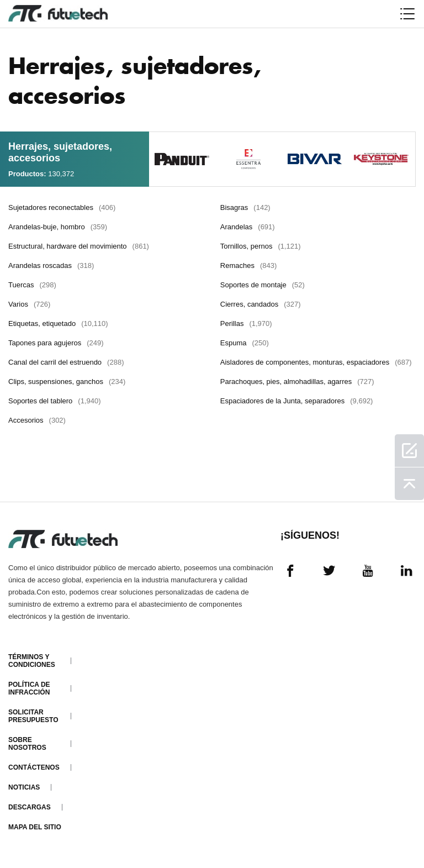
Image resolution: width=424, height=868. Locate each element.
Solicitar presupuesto (33, 716)
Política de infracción (29, 688)
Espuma (245, 343)
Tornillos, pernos (261, 246)
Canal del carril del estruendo (66, 362)
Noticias (24, 787)
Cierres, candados (261, 304)
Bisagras (245, 207)
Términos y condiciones (32, 661)
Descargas (30, 807)
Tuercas (32, 285)
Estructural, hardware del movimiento (79, 246)
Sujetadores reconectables (62, 207)
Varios (29, 304)
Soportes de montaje (263, 285)
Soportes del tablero (55, 401)
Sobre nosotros (27, 744)
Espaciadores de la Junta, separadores (297, 401)
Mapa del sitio (35, 827)
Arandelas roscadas (51, 265)
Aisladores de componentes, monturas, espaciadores (316, 362)
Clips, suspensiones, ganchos (67, 382)
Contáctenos (34, 767)
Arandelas (248, 227)
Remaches (249, 265)
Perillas (246, 323)
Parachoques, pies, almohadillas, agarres (297, 382)
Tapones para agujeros (56, 343)
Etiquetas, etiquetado (58, 323)
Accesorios (37, 420)
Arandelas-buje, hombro (58, 227)
